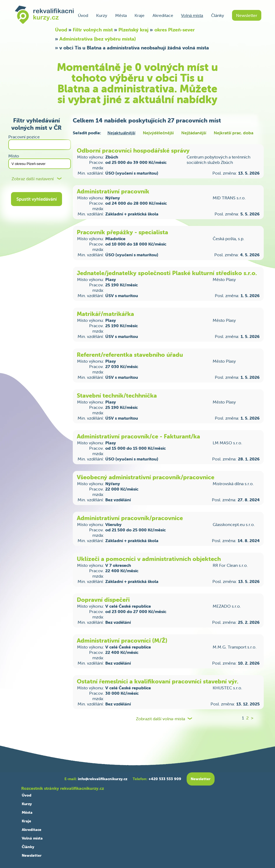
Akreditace (163, 15)
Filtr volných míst (93, 30)
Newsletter (247, 15)
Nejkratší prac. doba (234, 133)
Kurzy (102, 15)
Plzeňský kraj (133, 30)
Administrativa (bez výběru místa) (97, 39)
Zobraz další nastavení (33, 179)
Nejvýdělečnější (158, 133)
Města (121, 15)
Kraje (140, 15)
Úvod (83, 15)
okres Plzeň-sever (175, 30)
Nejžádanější (194, 133)
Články (218, 15)
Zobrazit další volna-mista (160, 719)
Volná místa (192, 15)
